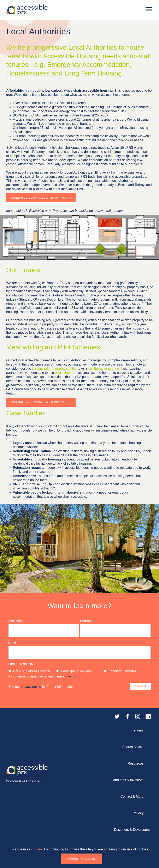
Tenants (138, 730)
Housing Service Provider (29, 671)
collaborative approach (105, 369)
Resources (136, 763)
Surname (87, 621)
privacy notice (31, 687)
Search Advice (133, 747)
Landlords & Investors (127, 780)
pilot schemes (65, 373)
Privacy (138, 813)
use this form (75, 676)
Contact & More (132, 797)
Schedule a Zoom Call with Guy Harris (41, 198)
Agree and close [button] (81, 859)
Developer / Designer (74, 671)
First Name (16, 621)
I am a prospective (22, 664)
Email (12, 642)
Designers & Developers (132, 830)
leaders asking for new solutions (56, 369)
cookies (37, 849)
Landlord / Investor (120, 671)
